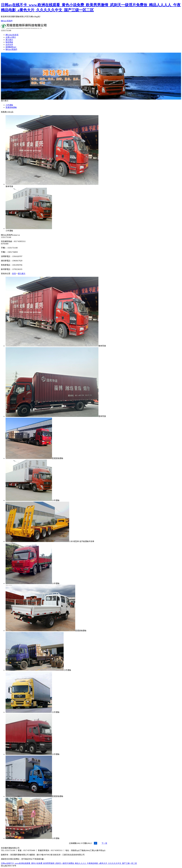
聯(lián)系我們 (7, 21)
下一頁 (104, 843)
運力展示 (9, 40)
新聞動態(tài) (11, 47)
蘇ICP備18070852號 (45, 855)
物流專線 (9, 42)
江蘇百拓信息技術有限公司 (73, 855)
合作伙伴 (9, 45)
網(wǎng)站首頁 (12, 35)
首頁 (14, 274)
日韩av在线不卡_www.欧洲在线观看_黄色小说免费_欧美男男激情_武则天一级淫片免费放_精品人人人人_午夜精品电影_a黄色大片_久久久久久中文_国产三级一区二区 (69, 863)
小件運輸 (9, 105)
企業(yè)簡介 (11, 37)
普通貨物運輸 (11, 107)
